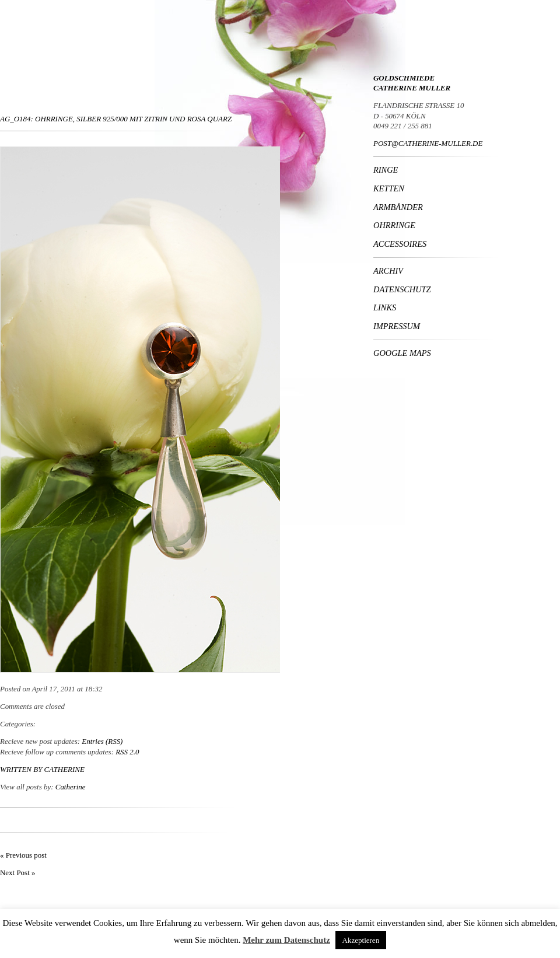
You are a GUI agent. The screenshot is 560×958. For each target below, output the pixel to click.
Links (385, 307)
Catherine (64, 769)
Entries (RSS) (102, 741)
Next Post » (17, 873)
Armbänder (398, 207)
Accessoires (400, 244)
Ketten (389, 188)
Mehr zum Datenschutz (286, 940)
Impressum (397, 326)
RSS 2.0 (127, 752)
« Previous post (23, 855)
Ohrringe (394, 225)
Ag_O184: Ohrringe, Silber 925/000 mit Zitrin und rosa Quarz (116, 119)
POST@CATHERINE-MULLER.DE (428, 143)
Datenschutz (402, 289)
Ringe (386, 170)
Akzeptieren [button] (361, 940)
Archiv (388, 271)
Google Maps (402, 353)
